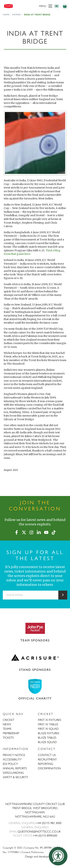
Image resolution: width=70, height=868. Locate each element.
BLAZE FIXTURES (49, 733)
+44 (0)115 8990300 (45, 836)
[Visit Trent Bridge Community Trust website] (35, 686)
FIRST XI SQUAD (48, 729)
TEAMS (7, 729)
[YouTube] (46, 532)
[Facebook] (17, 532)
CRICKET (9, 720)
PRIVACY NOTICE (14, 755)
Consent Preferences (32, 852)
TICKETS (8, 738)
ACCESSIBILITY (12, 759)
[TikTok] (54, 532)
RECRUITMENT (47, 759)
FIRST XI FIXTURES (49, 720)
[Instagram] (31, 532)
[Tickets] (57, 6)
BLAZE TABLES (47, 738)
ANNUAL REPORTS (15, 768)
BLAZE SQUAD (47, 742)
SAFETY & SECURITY (15, 777)
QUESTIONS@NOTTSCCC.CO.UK (39, 832)
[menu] (40, 6)
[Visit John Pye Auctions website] (35, 628)
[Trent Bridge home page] (35, 792)
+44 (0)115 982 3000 (49, 823)
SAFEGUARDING (13, 773)
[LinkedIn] (39, 532)
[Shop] (65, 6)
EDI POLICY (10, 764)
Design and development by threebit (46, 856)
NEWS (7, 724)
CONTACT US (47, 755)
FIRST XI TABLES (48, 724)
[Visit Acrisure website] (35, 658)
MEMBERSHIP (11, 733)
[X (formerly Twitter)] (24, 532)
